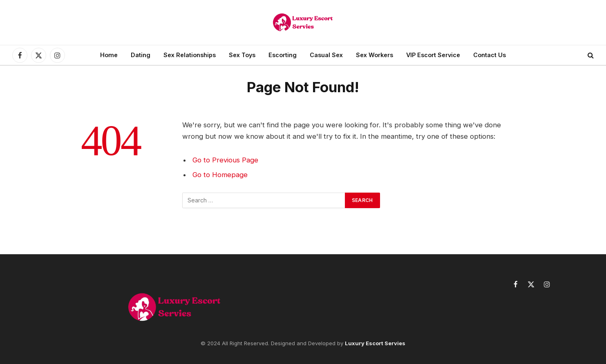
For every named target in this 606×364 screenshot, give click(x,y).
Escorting (283, 55)
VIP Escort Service (433, 55)
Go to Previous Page (225, 160)
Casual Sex (326, 55)
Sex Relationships (190, 55)
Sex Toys (242, 55)
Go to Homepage (220, 175)
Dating (141, 55)
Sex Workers (375, 55)
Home (109, 55)
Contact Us (490, 55)
